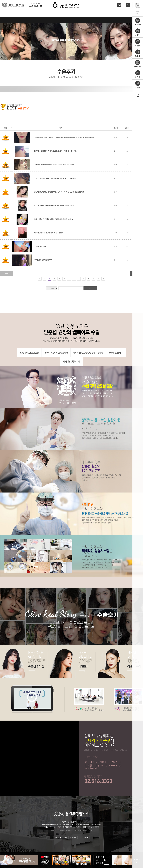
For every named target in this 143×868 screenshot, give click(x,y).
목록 (7, 273)
